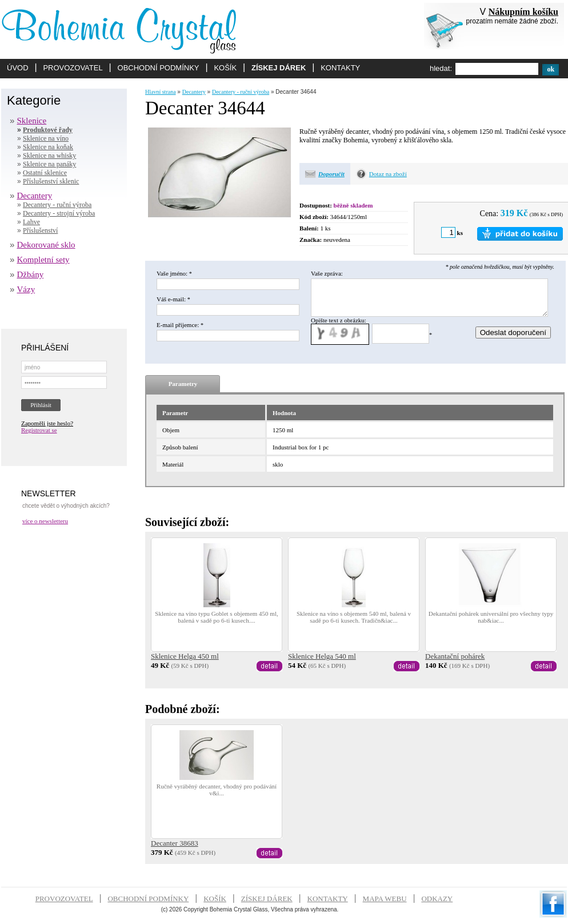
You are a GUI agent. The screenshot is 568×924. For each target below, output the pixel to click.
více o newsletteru (45, 521)
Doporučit (331, 174)
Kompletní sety (43, 260)
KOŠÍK (225, 68)
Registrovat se (39, 430)
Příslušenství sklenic (51, 181)
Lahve (31, 222)
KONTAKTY (340, 68)
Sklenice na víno (46, 138)
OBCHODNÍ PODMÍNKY (159, 68)
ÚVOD (18, 68)
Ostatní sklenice (45, 173)
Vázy (26, 289)
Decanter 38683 (175, 843)
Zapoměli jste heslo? (47, 423)
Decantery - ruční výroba (57, 205)
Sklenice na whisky (49, 156)
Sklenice (32, 121)
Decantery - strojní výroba (59, 213)
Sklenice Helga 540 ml (322, 656)
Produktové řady (48, 130)
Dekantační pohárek (455, 656)
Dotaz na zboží (388, 174)
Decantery (35, 196)
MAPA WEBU (385, 899)
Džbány (31, 274)
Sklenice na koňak (48, 147)
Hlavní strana (161, 92)
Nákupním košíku (523, 12)
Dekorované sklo (46, 245)
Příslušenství (40, 230)
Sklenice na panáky (49, 164)
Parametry (183, 384)
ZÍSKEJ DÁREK (279, 68)
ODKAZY (437, 899)
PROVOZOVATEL (73, 68)
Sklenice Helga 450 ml (185, 656)
